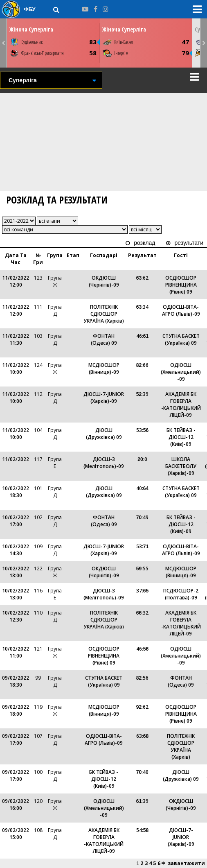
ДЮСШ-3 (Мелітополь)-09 (104, 463)
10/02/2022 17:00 (16, 521)
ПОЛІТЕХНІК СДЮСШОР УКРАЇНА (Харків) (104, 314)
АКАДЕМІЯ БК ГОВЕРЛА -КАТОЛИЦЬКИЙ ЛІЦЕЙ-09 (181, 405)
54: (142, 830)
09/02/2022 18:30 (16, 681)
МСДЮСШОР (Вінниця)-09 (104, 368)
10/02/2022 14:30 (16, 550)
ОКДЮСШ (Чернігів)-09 (104, 281)
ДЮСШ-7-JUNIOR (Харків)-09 (104, 398)
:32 (142, 613)
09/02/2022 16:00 (16, 805)
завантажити (186, 863)
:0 (142, 459)
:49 (142, 517)
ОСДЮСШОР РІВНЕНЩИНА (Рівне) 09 (181, 285)
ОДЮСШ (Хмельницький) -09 (181, 372)
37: (142, 591)
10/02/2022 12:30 (16, 616)
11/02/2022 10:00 (16, 368)
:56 (142, 678)
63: (142, 736)
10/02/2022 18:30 (16, 492)
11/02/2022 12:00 (16, 281)
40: (142, 488)
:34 (142, 307)
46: (142, 336)
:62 (142, 278)
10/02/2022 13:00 (16, 572)
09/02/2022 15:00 (16, 834)
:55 (142, 568)
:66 (142, 365)
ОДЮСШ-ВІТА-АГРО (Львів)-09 (181, 310)
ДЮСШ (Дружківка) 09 (104, 434)
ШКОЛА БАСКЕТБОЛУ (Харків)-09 (181, 466)
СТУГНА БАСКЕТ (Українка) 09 (181, 339)
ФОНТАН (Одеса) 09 (104, 339)
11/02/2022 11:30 (16, 339)
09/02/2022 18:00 (16, 710)
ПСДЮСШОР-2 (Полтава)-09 (181, 594)
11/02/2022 (16, 459)
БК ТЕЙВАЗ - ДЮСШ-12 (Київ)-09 (181, 437)
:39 (142, 394)
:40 (142, 772)
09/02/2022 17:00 (16, 739)
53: (142, 430)
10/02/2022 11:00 (16, 652)
